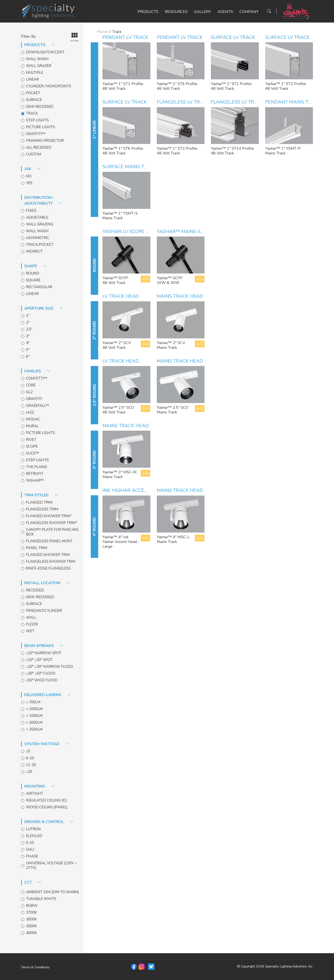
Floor (32, 624)
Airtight (35, 794)
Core (31, 385)
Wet (30, 631)
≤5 (28, 751)
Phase (32, 856)
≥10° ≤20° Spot (39, 660)
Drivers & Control (49, 822)
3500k (31, 926)
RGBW (32, 906)
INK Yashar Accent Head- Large (143, 490)
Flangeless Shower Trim (51, 562)
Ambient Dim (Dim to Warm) (53, 892)
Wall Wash (37, 59)
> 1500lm (34, 716)
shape (35, 266)
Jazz (30, 413)
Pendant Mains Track (293, 102)
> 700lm (33, 702)
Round (33, 273)
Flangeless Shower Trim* (52, 523)
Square (33, 280)
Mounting (40, 786)
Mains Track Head (180, 296)
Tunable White (41, 899)
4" (28, 343)
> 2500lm (34, 729)
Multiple (35, 73)
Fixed (31, 211)
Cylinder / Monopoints (49, 86)
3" (28, 336)
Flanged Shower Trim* (49, 516)
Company (249, 12)
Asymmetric (38, 238)
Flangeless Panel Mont (49, 541)
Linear (32, 80)
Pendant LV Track (125, 37)
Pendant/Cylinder (44, 611)
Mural (32, 426)
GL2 (29, 392)
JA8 (32, 169)
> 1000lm (34, 709)
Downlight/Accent (45, 52)
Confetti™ (37, 379)
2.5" (29, 329)
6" (28, 357)
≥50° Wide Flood (42, 680)
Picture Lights (40, 127)
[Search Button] (269, 11)
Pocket (33, 93)
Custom (34, 154)
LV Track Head (121, 296)
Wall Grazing (40, 224)
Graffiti (34, 399)
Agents (225, 12)
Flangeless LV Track (183, 102)
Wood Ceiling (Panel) (47, 807)
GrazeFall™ (38, 406)
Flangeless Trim (42, 509)
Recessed (35, 590)
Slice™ (32, 453)
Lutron (33, 829)
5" (28, 350)
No (29, 176)
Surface (34, 100)
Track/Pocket (40, 245)
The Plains (37, 467)
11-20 (31, 765)
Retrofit (35, 474)
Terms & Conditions (35, 967)
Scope (32, 447)
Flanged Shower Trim (48, 555)
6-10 (30, 758)
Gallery (203, 12)
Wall (31, 618)
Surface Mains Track (130, 167)
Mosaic (33, 419)
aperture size (44, 308)
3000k (31, 919)
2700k (31, 913)
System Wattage (47, 744)
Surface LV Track (233, 37)
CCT (33, 882)
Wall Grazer (39, 66)
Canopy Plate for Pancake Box (52, 532)
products (40, 45)
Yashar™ (35, 481)
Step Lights (37, 120)
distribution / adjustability (43, 200)
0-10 (30, 843)
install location (47, 583)
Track (32, 114)
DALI (30, 850)
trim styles (41, 495)
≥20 (29, 772)
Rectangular (39, 287)
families (37, 371)
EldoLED (34, 836)
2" (28, 323)
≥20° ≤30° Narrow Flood (50, 667)
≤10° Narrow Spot (44, 653)
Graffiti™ (36, 134)
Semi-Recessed (40, 597)
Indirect (34, 252)
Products (148, 12)
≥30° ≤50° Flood (41, 674)
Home (102, 32)
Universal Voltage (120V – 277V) (51, 866)
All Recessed (39, 148)
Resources (176, 12)
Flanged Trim (39, 503)
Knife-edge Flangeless (48, 568)
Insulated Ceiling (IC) (47, 801)
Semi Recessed (40, 107)
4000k (31, 933)
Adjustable (37, 218)
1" (28, 316)
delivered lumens (48, 695)
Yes (29, 183)
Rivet (31, 440)
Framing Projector (45, 141)
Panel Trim (37, 548)
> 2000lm (34, 723)
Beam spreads (44, 646)
